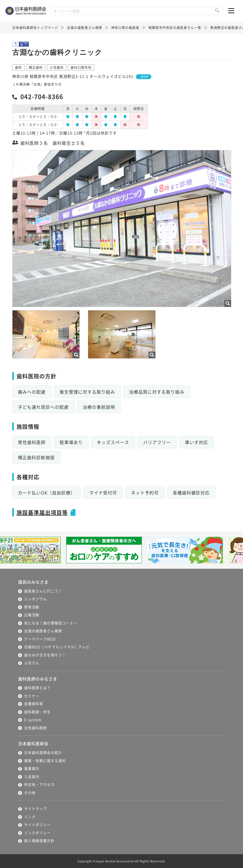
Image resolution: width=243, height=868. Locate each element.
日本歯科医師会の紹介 (43, 752)
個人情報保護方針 (39, 840)
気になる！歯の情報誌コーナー (51, 623)
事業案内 (32, 768)
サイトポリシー (37, 824)
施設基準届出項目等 (42, 512)
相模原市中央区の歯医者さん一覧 (175, 28)
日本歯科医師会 (33, 743)
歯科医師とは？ (37, 688)
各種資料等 (34, 704)
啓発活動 (32, 607)
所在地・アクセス (39, 784)
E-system (33, 720)
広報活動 (32, 615)
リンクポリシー (37, 833)
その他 (30, 793)
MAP (145, 77)
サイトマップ (36, 808)
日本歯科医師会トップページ (35, 28)
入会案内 (32, 777)
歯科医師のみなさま (38, 679)
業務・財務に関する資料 (45, 761)
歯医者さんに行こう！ (43, 591)
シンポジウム (36, 599)
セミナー (32, 696)
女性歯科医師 (36, 728)
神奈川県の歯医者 (125, 28)
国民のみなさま (33, 582)
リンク (30, 817)
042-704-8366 (42, 96)
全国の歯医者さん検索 (85, 28)
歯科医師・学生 (37, 712)
